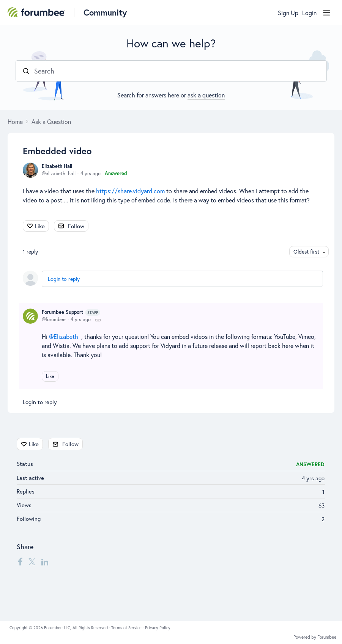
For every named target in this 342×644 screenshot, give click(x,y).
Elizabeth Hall (57, 166)
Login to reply (64, 279)
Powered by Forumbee (315, 637)
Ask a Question (51, 122)
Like (40, 226)
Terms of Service (127, 628)
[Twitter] (32, 562)
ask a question (206, 95)
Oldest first (306, 251)
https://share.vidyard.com (130, 191)
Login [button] (309, 13)
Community (105, 12)
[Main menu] (326, 13)
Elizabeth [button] (66, 336)
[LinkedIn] (45, 562)
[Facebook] (20, 562)
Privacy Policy (158, 628)
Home (15, 122)
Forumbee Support (71, 312)
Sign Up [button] (288, 13)
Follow (76, 226)
